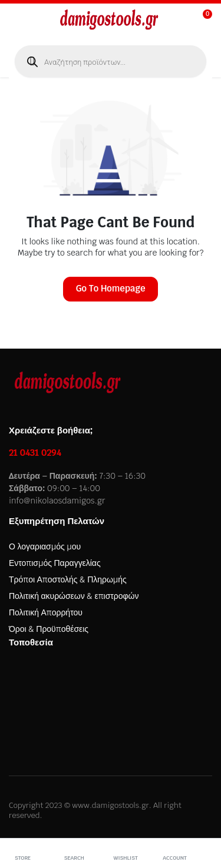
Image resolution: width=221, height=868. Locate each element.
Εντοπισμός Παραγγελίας (55, 563)
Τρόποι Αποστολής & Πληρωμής (68, 579)
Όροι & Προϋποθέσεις (49, 629)
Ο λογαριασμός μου (45, 546)
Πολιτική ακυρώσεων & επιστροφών (74, 596)
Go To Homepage (110, 288)
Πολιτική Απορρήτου (46, 612)
